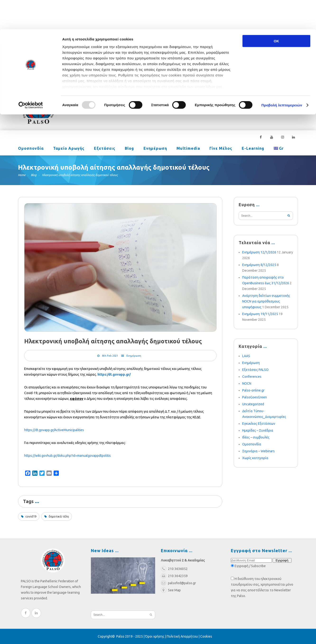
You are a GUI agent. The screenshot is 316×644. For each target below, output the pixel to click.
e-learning (253, 149)
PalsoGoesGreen (255, 397)
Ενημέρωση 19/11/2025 (260, 314)
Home (22, 175)
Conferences (252, 377)
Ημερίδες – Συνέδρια (258, 430)
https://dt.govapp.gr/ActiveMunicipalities (54, 430)
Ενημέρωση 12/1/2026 (259, 252)
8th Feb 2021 (110, 356)
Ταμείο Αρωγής (69, 149)
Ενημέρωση (155, 149)
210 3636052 (261, 99)
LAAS (246, 356)
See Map (171, 590)
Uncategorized (253, 404)
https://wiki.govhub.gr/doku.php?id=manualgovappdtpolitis (67, 456)
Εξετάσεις (105, 149)
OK (276, 12)
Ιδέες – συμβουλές (256, 437)
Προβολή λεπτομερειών (282, 76)
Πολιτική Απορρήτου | (184, 636)
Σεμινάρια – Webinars (258, 451)
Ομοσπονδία (31, 149)
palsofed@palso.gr (224, 99)
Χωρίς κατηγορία (255, 458)
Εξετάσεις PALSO (255, 370)
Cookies (206, 636)
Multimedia (188, 149)
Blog (129, 149)
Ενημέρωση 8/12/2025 (259, 265)
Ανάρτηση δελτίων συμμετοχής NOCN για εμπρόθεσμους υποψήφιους (266, 301)
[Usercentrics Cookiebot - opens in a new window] (31, 76)
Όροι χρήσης (155, 636)
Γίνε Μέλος (221, 149)
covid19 (31, 516)
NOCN (247, 383)
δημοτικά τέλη (59, 516)
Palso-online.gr (253, 390)
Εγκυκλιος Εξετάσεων (259, 424)
